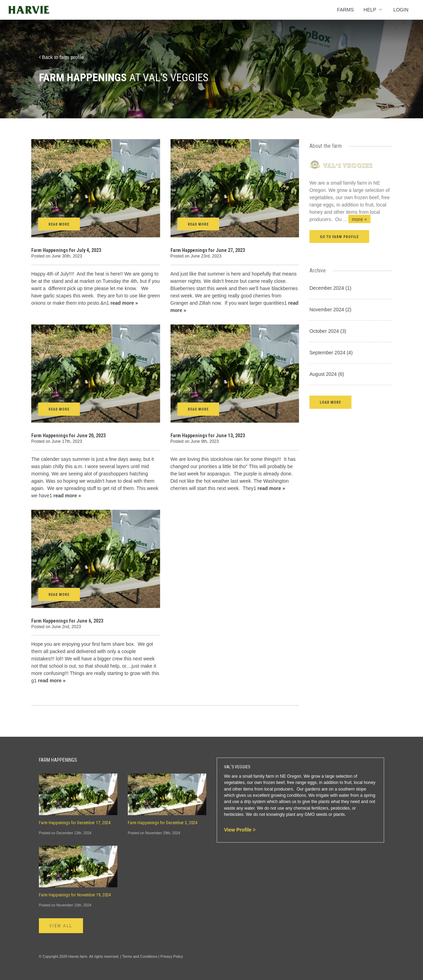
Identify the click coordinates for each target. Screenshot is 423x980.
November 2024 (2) (330, 310)
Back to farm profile (61, 57)
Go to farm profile (339, 237)
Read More (59, 224)
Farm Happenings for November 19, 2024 (75, 895)
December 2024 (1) (330, 288)
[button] (330, 402)
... (357, 219)
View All (61, 926)
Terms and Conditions (140, 956)
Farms (346, 10)
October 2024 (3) (328, 331)
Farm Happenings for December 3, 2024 (163, 823)
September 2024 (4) (331, 353)
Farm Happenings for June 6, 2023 (67, 621)
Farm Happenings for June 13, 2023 (208, 436)
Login (401, 10)
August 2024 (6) (327, 374)
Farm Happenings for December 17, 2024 (75, 823)
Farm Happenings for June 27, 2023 (208, 250)
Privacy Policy (172, 956)
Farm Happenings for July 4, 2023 (66, 250)
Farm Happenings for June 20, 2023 (68, 436)
